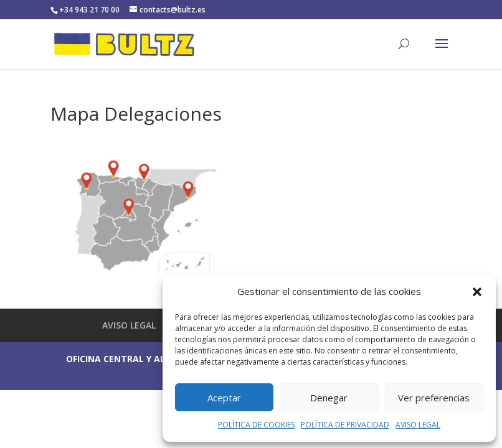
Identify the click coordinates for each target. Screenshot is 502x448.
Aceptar (224, 398)
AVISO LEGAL (418, 425)
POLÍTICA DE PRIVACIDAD (345, 425)
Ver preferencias (434, 398)
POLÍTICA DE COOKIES (256, 425)
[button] (477, 292)
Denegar (329, 398)
